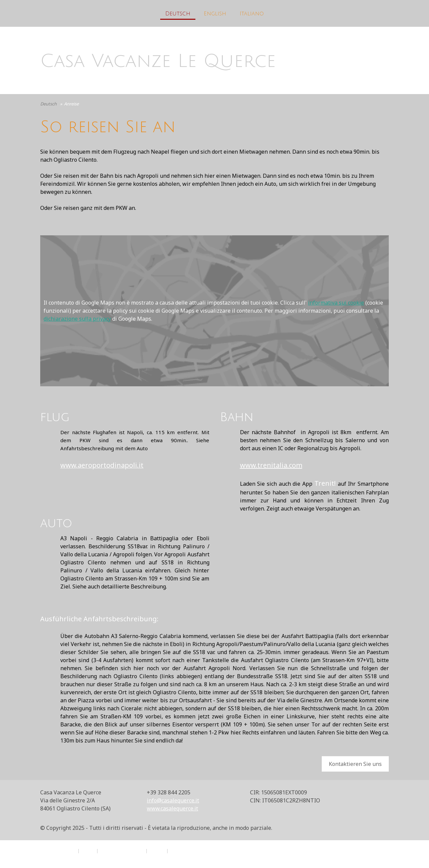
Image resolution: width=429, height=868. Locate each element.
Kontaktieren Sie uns (355, 764)
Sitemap (157, 851)
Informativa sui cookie (122, 851)
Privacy (88, 851)
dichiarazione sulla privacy (77, 319)
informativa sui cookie (336, 303)
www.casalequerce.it (172, 808)
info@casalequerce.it (173, 800)
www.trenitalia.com (271, 465)
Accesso (382, 858)
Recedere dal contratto (200, 851)
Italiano (252, 14)
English (215, 14)
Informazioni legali (57, 851)
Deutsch (178, 14)
